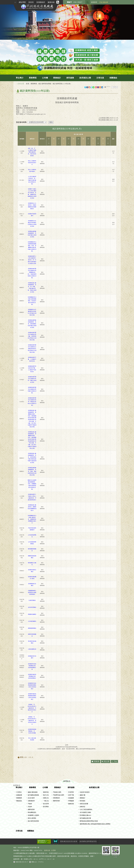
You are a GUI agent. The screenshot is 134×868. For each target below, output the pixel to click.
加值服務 (71, 798)
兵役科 (30, 807)
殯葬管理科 (31, 810)
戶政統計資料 (57, 792)
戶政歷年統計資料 (58, 795)
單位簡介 (20, 78)
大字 (117, 87)
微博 (85, 87)
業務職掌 (19, 798)
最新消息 (46, 792)
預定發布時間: (22, 122)
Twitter (91, 87)
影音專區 (46, 807)
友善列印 (105, 87)
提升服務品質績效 (33, 795)
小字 (112, 87)
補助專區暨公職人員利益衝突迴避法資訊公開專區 (95, 824)
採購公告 (46, 798)
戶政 (101, 2)
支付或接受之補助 (85, 812)
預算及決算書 (84, 804)
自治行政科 (31, 798)
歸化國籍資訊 (32, 812)
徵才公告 (46, 795)
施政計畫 (83, 795)
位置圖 (53, 850)
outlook (102, 87)
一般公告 (46, 801)
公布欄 (45, 78)
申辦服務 (71, 801)
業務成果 (105, 2)
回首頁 (31, 2)
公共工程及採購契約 (86, 810)
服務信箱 (51, 2)
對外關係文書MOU (86, 815)
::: (15, 2)
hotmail (100, 87)
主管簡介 (19, 792)
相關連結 (113, 78)
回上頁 (107, 761)
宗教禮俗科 (31, 801)
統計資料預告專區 (45, 84)
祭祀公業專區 (32, 818)
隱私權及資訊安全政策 (69, 841)
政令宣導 (46, 804)
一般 (115, 87)
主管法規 (100, 78)
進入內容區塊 (5, 1)
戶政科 (30, 804)
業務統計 (57, 78)
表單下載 (71, 795)
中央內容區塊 (21, 96)
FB (87, 87)
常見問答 (71, 792)
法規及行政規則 (85, 792)
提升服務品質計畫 (85, 818)
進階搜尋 (94, 2)
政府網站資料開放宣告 (88, 841)
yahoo (98, 87)
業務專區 (33, 78)
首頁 (28, 84)
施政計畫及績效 (33, 792)
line (93, 87)
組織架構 (19, 795)
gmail (96, 87)
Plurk (89, 87)
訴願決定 (83, 807)
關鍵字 (69, 2)
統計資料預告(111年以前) (62, 84)
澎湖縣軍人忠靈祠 (33, 815)
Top (115, 761)
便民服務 (70, 78)
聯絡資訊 (19, 801)
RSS (58, 2)
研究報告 (83, 801)
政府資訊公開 (85, 78)
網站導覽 (22, 2)
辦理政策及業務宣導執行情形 (89, 821)
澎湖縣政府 (41, 2)
